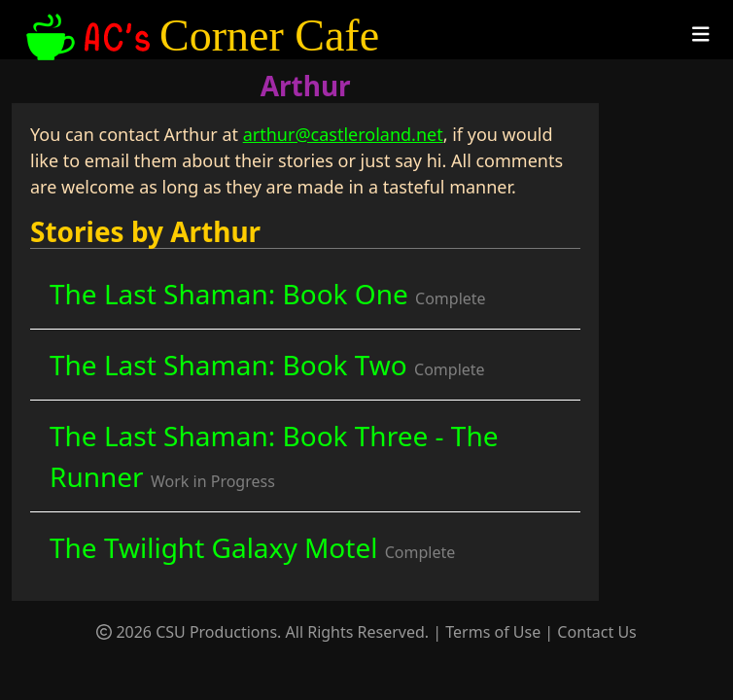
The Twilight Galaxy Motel (252, 547)
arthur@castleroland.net (343, 134)
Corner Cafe (200, 36)
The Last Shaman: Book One (268, 294)
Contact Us (596, 632)
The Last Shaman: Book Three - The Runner (274, 456)
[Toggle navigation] (701, 35)
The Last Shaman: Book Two (267, 365)
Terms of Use (493, 632)
